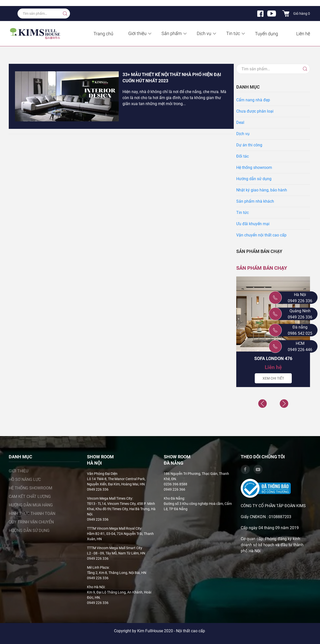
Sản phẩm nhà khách (255, 201)
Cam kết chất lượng (30, 497)
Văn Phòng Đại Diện (102, 474)
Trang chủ (103, 34)
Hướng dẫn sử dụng (254, 179)
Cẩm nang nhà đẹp (253, 100)
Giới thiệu (140, 33)
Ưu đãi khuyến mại (253, 224)
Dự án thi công (249, 145)
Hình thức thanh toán (32, 514)
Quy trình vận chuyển (31, 522)
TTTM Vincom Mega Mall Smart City (115, 548)
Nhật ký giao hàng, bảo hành (262, 190)
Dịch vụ (207, 33)
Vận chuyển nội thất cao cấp (261, 235)
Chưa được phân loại (255, 111)
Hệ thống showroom (254, 168)
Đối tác (242, 156)
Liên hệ (303, 34)
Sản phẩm (174, 33)
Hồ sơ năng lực (25, 479)
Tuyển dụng (266, 34)
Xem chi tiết (273, 378)
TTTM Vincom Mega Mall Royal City (114, 528)
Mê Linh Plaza (98, 567)
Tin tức (236, 33)
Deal (240, 122)
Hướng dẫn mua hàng (31, 505)
